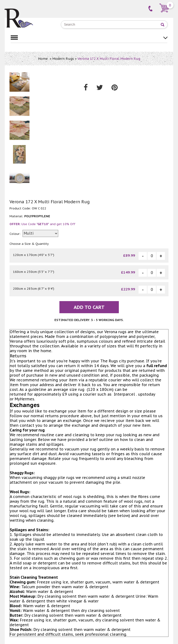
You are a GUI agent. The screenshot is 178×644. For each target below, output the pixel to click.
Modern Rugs (63, 59)
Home (43, 59)
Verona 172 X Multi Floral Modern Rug (109, 59)
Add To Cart (89, 307)
